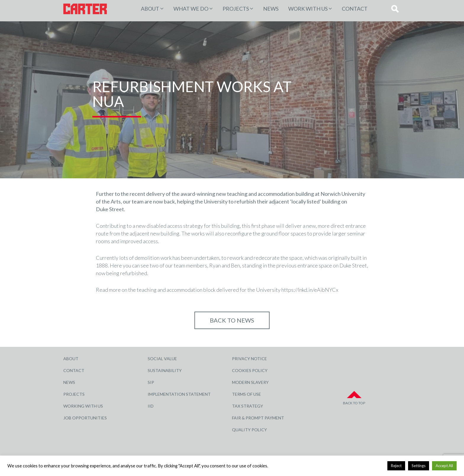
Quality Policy (249, 430)
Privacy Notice (249, 359)
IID (151, 406)
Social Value (162, 359)
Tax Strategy (248, 406)
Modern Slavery (250, 382)
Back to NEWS (232, 320)
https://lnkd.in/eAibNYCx (310, 290)
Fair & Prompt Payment (258, 418)
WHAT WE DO (191, 9)
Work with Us (308, 9)
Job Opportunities (85, 418)
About (150, 9)
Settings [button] (419, 466)
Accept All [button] (444, 466)
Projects (74, 394)
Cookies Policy (250, 370)
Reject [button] (396, 466)
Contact (355, 9)
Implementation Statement (179, 394)
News (271, 9)
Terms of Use (246, 394)
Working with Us (83, 406)
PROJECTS (236, 9)
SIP (151, 382)
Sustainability (165, 370)
